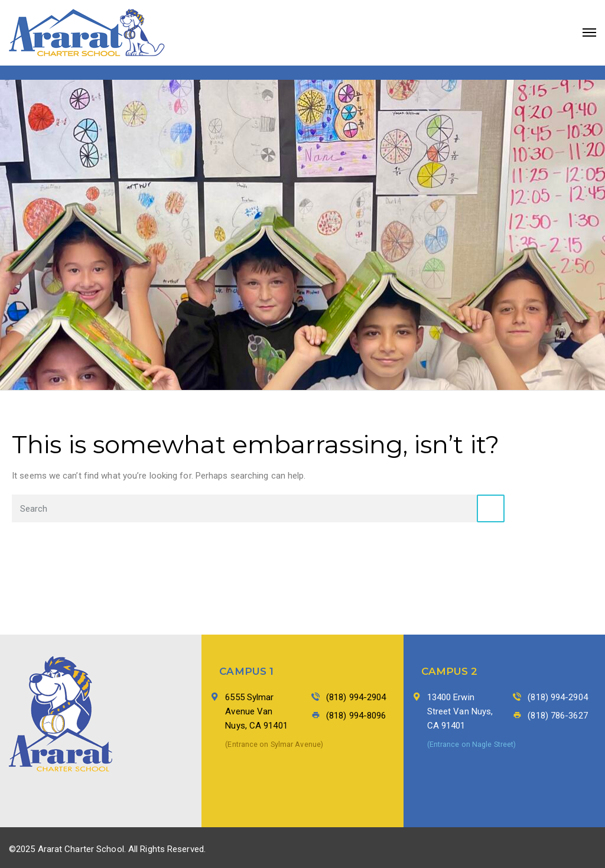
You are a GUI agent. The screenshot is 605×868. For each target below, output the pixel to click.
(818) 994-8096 (356, 716)
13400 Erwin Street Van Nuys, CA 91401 (460, 711)
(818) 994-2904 (356, 697)
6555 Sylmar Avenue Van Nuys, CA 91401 (256, 711)
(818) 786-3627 (557, 716)
